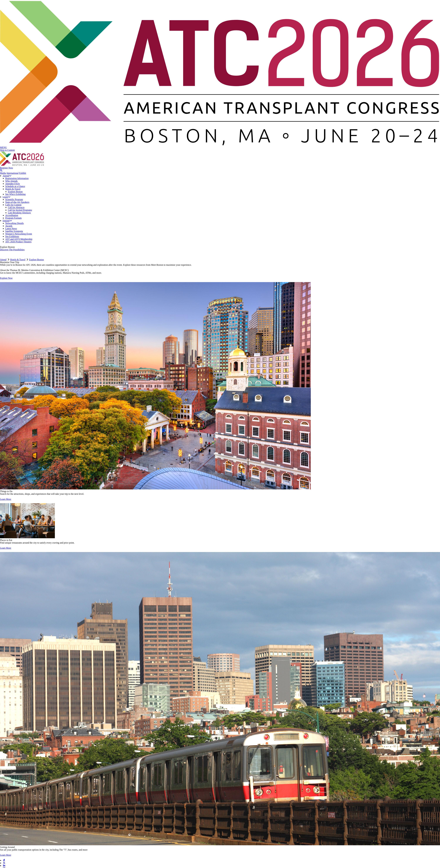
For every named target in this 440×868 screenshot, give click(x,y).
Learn (7, 197)
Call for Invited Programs (20, 210)
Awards (9, 226)
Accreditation (12, 215)
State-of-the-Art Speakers (17, 202)
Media (3, 173)
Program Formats (13, 218)
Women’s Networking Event (19, 234)
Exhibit (23, 173)
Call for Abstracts (16, 207)
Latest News (11, 229)
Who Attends (11, 181)
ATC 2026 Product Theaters (18, 242)
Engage (7, 221)
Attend (7, 176)
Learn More (6, 499)
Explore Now (6, 278)
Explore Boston (15, 192)
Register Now (6, 168)
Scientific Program (14, 199)
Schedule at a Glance (15, 186)
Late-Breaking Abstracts (19, 213)
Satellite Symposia (14, 231)
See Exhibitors (12, 236)
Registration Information (17, 178)
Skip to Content (7, 150)
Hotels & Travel (13, 189)
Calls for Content (13, 205)
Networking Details (15, 223)
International (13, 173)
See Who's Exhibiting (15, 194)
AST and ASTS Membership (19, 239)
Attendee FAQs (13, 184)
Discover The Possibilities (12, 250)
